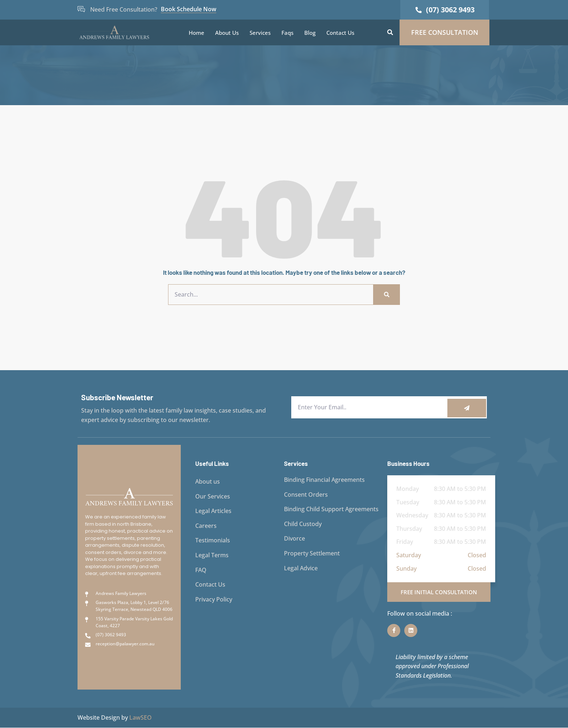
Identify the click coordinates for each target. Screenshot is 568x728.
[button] (390, 33)
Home (197, 33)
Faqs (287, 33)
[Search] (386, 295)
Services (260, 33)
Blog (310, 33)
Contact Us (340, 33)
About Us (227, 33)
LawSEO (141, 717)
